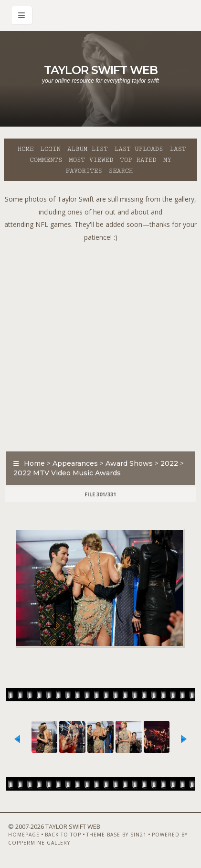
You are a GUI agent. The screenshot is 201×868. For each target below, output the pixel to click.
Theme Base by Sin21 (116, 835)
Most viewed (91, 160)
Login (51, 149)
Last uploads (139, 149)
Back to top (63, 835)
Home (26, 149)
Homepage (24, 835)
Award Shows (129, 463)
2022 (169, 463)
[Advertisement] (100, 344)
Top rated (138, 160)
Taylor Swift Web (101, 70)
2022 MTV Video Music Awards (67, 473)
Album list (88, 149)
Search (121, 171)
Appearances (75, 463)
